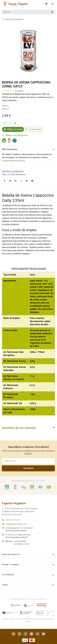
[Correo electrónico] (32, 181)
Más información (10, 149)
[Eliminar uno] (5, 123)
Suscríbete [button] (28, 468)
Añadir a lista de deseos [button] (15, 135)
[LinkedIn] (16, 181)
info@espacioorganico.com (16, 524)
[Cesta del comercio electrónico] (46, 4)
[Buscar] (52, 12)
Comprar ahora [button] (34, 129)
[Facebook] (4, 181)
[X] (10, 181)
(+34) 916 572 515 (13, 520)
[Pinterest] (27, 181)
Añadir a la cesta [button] (13, 129)
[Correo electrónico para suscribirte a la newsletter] (28, 461)
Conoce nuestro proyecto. (14, 161)
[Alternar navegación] (52, 4)
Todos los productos (13, 19)
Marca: (5, 106)
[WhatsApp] (21, 181)
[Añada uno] (15, 123)
